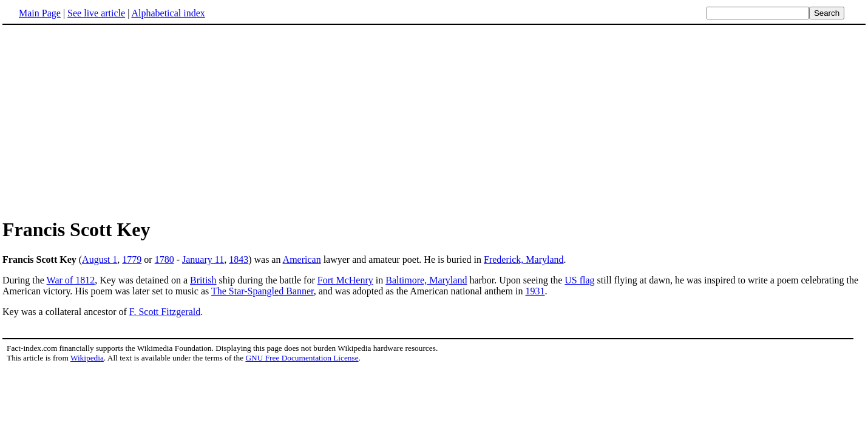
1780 (164, 259)
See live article (96, 13)
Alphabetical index (168, 13)
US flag (579, 280)
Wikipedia (87, 358)
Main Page (40, 13)
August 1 (100, 259)
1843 (239, 259)
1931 (535, 291)
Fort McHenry (345, 280)
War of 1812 (71, 280)
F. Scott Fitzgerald (165, 312)
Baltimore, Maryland (426, 280)
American (302, 259)
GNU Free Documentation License (302, 358)
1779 (132, 259)
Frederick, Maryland (524, 259)
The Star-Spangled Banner (263, 291)
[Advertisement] (104, 121)
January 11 (203, 259)
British (203, 280)
